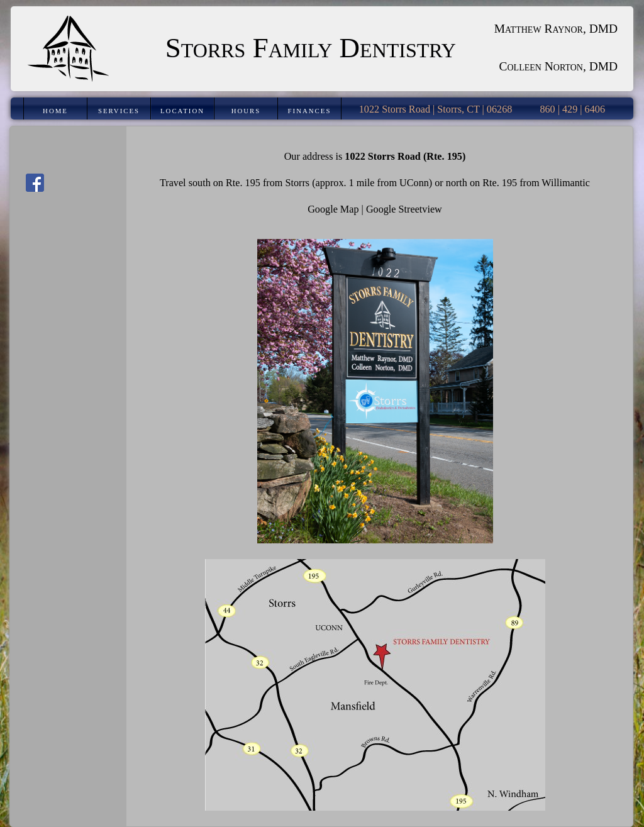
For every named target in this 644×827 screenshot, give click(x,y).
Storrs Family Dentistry (311, 48)
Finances (310, 111)
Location (182, 111)
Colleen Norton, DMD (559, 66)
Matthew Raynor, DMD (556, 29)
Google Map (333, 209)
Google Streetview (404, 209)
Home (55, 111)
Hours (246, 111)
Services (119, 111)
